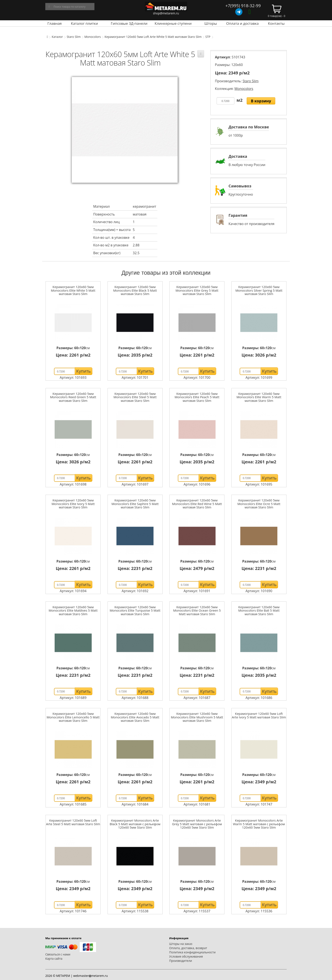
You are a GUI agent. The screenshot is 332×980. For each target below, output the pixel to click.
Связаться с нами (58, 954)
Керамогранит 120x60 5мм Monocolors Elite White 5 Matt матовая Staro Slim (73, 290)
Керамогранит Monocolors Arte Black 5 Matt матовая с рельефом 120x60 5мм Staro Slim (135, 824)
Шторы (211, 23)
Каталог (57, 37)
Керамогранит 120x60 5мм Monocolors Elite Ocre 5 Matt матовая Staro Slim (259, 504)
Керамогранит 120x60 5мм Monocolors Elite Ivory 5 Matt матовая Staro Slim (73, 504)
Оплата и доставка (242, 23)
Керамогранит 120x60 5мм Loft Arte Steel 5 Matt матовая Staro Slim (73, 822)
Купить (84, 371)
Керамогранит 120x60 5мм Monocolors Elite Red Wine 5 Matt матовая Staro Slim (197, 504)
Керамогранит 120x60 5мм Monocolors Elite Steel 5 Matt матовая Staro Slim (135, 397)
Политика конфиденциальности (192, 952)
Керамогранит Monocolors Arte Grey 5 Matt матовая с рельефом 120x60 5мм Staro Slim (197, 824)
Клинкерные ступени (173, 23)
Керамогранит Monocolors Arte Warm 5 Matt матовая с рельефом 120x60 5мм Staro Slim (259, 824)
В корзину (261, 101)
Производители (181, 961)
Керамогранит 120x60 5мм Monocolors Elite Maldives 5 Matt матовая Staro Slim (73, 610)
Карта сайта (54, 959)
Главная (55, 23)
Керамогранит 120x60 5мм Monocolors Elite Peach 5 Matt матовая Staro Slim (197, 397)
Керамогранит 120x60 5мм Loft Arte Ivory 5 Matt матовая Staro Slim (259, 715)
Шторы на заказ (181, 944)
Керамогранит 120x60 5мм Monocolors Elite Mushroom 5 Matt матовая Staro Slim (197, 717)
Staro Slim (74, 37)
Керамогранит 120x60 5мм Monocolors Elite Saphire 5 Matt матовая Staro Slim (135, 504)
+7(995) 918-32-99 (243, 6)
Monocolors (93, 37)
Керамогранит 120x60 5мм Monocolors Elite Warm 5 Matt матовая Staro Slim (259, 397)
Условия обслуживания (186, 956)
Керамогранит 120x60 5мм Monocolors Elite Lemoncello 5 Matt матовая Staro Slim (73, 717)
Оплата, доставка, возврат (188, 948)
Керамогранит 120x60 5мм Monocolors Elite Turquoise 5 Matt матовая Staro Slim (135, 610)
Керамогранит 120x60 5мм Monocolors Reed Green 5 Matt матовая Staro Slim (73, 397)
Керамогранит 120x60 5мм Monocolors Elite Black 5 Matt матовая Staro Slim (135, 290)
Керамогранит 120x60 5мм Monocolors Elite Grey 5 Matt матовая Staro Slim (197, 290)
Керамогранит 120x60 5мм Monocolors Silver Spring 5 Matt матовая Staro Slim (259, 290)
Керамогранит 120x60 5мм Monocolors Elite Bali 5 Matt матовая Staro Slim (259, 610)
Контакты (276, 23)
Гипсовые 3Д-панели (129, 23)
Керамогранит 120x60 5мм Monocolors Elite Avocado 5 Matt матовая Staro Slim (135, 717)
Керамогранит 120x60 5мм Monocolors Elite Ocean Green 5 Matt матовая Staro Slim (197, 610)
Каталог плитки (84, 23)
